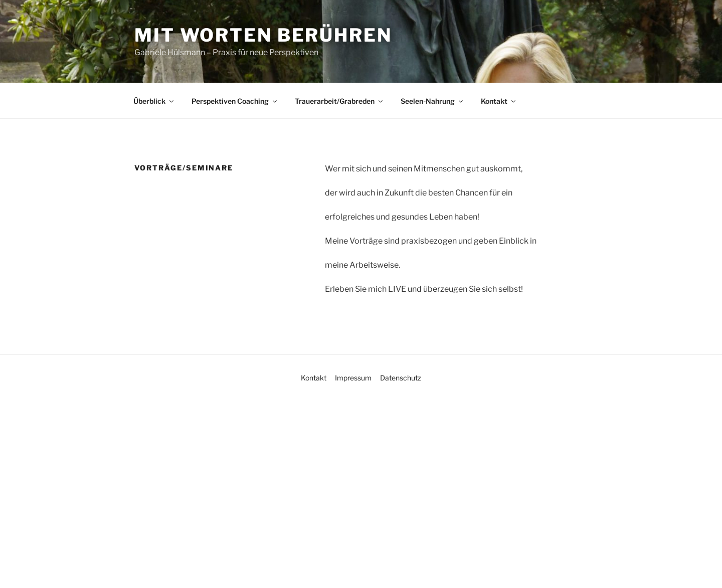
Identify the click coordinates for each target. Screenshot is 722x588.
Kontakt (499, 101)
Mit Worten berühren (263, 35)
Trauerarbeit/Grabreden (339, 101)
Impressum (353, 378)
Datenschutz (401, 378)
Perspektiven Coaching (235, 101)
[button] (22, 566)
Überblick (154, 101)
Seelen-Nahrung (432, 101)
